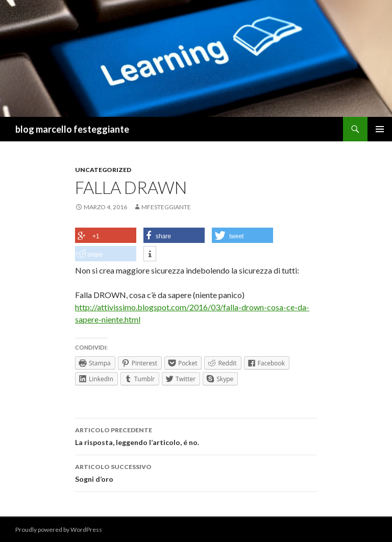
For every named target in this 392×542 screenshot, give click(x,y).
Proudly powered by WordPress (59, 529)
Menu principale (380, 129)
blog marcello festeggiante (72, 129)
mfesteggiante (166, 207)
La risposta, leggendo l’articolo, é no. (196, 435)
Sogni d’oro (196, 472)
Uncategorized (103, 170)
